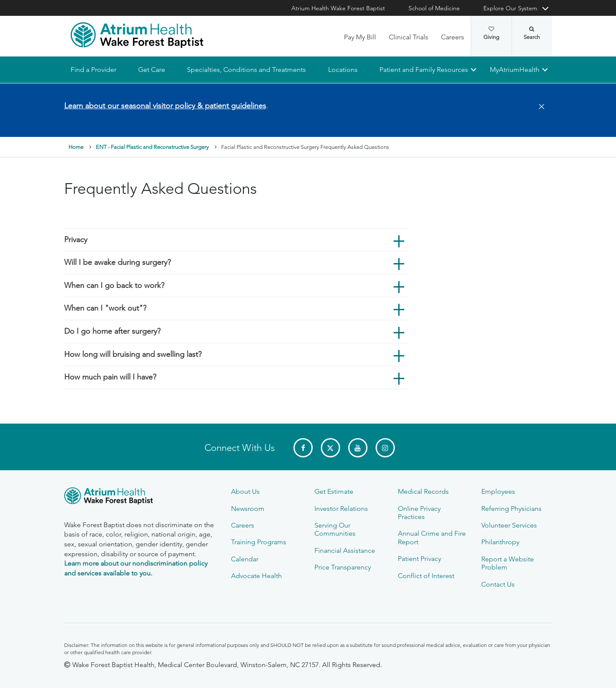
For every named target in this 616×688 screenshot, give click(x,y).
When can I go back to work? (114, 285)
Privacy (76, 240)
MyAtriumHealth (515, 70)
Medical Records (423, 491)
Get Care (152, 70)
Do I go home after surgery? (112, 331)
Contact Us (498, 584)
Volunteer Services (509, 525)
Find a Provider (93, 70)
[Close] (539, 107)
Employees (498, 491)
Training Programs (259, 542)
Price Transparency (343, 567)
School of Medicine (434, 8)
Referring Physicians (511, 509)
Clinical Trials (409, 37)
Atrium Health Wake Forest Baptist (338, 8)
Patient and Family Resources (423, 70)
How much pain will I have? (110, 377)
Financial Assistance (345, 550)
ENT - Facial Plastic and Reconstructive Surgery (152, 147)
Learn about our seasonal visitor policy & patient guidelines (165, 106)
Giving (491, 33)
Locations (342, 70)
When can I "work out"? (105, 308)
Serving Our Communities (335, 529)
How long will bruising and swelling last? (133, 354)
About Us (245, 491)
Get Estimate (334, 491)
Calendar (245, 559)
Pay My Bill (360, 37)
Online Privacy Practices (419, 513)
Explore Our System (510, 8)
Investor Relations (341, 509)
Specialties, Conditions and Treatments (246, 70)
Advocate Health (256, 576)
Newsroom (248, 509)
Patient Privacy (419, 559)
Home (76, 147)
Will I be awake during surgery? (117, 263)
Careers (453, 37)
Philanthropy (500, 542)
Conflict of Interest (426, 576)
